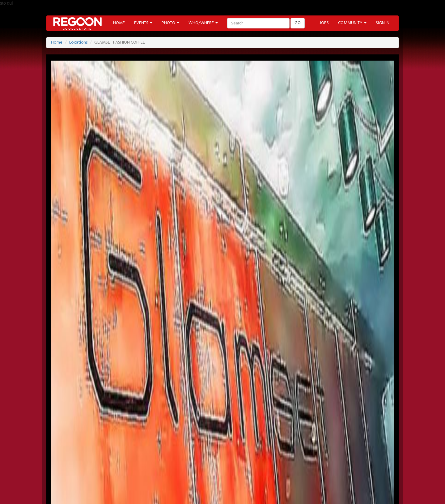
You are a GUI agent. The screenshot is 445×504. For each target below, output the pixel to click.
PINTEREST (145, 459)
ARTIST (156, 476)
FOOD (182, 493)
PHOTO (235, 476)
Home (57, 43)
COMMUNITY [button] (352, 23)
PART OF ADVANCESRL (369, 452)
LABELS (211, 476)
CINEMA (137, 493)
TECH (203, 493)
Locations (78, 43)
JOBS (324, 23)
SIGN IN (383, 23)
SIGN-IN (83, 443)
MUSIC (160, 493)
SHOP (223, 493)
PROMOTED (183, 476)
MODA (113, 493)
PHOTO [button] (170, 23)
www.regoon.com (130, 336)
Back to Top (363, 474)
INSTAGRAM (205, 459)
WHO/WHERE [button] (203, 23)
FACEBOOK (88, 459)
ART (93, 493)
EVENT (104, 476)
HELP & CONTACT (369, 459)
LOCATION (130, 476)
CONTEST (247, 493)
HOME (119, 23)
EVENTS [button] (143, 23)
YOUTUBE (174, 459)
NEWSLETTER (132, 443)
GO (298, 23)
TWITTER (117, 459)
